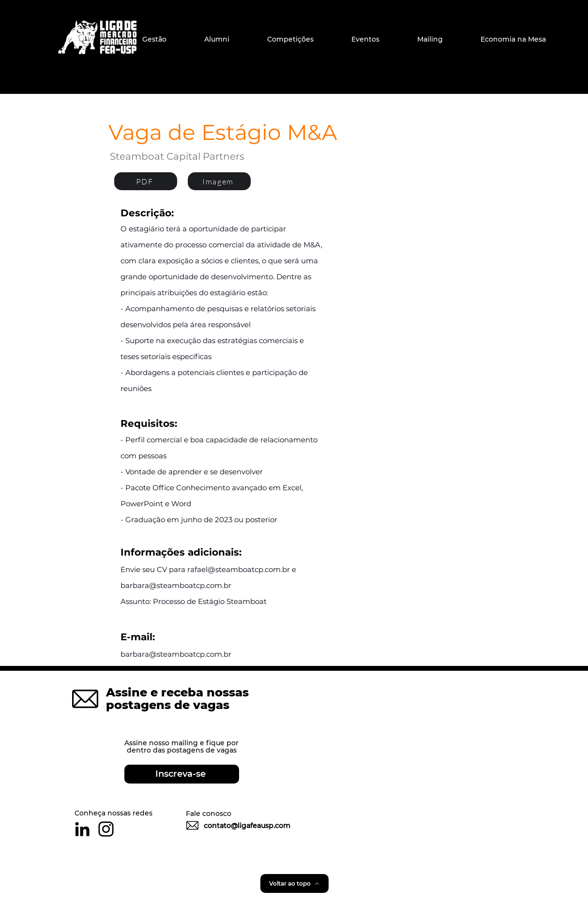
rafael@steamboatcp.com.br (239, 569)
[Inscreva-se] (182, 774)
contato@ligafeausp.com (247, 826)
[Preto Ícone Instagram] (106, 829)
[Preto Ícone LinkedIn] (82, 829)
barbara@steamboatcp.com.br (176, 585)
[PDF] (146, 181)
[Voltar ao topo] (294, 883)
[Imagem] (219, 181)
